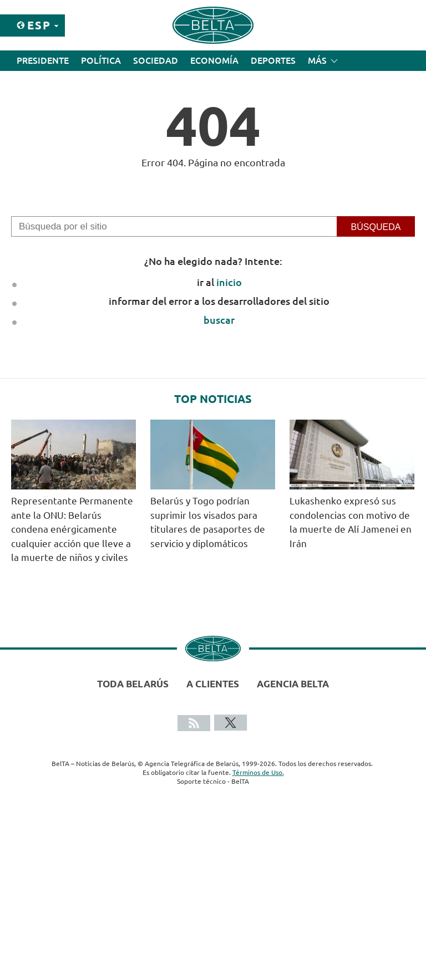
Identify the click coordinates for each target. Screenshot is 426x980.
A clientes (213, 684)
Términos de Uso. (258, 772)
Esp (39, 25)
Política (101, 60)
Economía (214, 60)
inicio (229, 282)
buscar (219, 320)
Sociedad (156, 60)
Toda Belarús (133, 684)
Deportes (273, 60)
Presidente (43, 60)
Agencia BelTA (293, 684)
